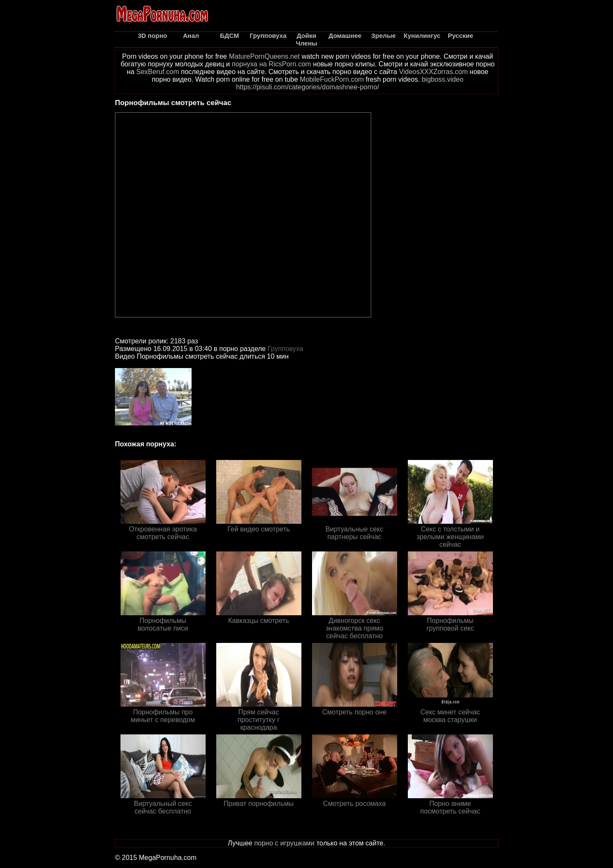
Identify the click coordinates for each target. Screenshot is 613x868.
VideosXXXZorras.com (433, 72)
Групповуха (286, 349)
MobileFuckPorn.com (332, 79)
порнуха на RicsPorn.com (271, 64)
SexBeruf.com (158, 72)
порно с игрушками (284, 843)
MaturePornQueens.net (264, 56)
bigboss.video (443, 79)
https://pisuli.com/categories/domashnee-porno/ (307, 87)
